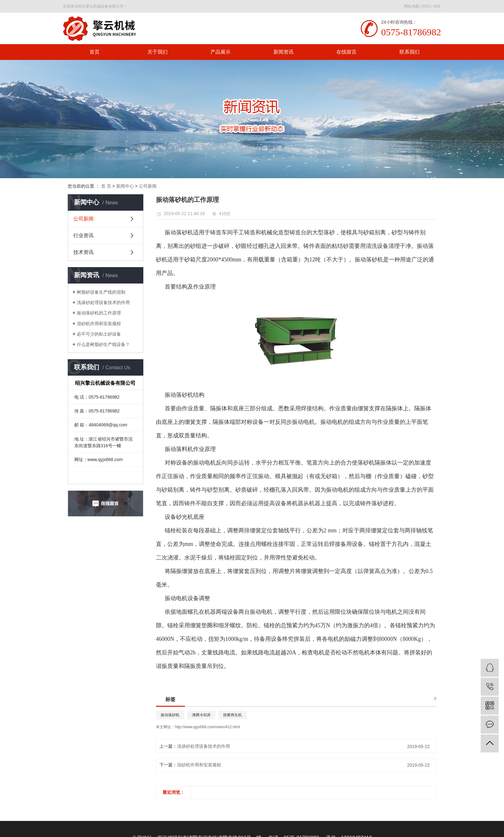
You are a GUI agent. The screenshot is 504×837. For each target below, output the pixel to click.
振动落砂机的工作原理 (99, 313)
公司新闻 (148, 186)
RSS (426, 6)
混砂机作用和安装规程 (99, 324)
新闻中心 (125, 186)
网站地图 (412, 6)
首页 (94, 52)
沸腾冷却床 (201, 715)
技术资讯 (83, 252)
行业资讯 (83, 235)
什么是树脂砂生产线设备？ (103, 344)
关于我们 (157, 52)
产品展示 (220, 52)
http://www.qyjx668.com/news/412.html (207, 727)
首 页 (106, 186)
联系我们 (409, 52)
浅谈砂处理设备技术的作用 (103, 302)
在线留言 (346, 52)
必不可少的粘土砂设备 (99, 334)
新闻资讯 (283, 52)
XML (437, 6)
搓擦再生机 (232, 715)
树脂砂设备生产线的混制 (101, 292)
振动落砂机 (170, 715)
